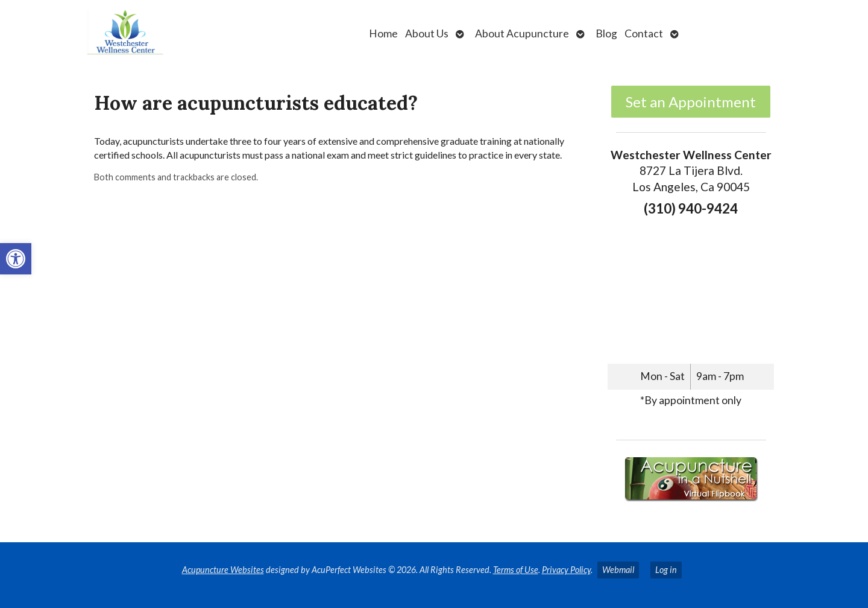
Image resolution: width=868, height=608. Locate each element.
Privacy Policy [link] (566, 570)
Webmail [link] (618, 570)
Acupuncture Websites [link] (223, 570)
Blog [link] (606, 33)
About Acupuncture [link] (522, 33)
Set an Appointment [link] (691, 102)
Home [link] (383, 33)
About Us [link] (427, 33)
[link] (16, 259)
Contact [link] (644, 33)
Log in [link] (666, 570)
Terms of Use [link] (516, 570)
